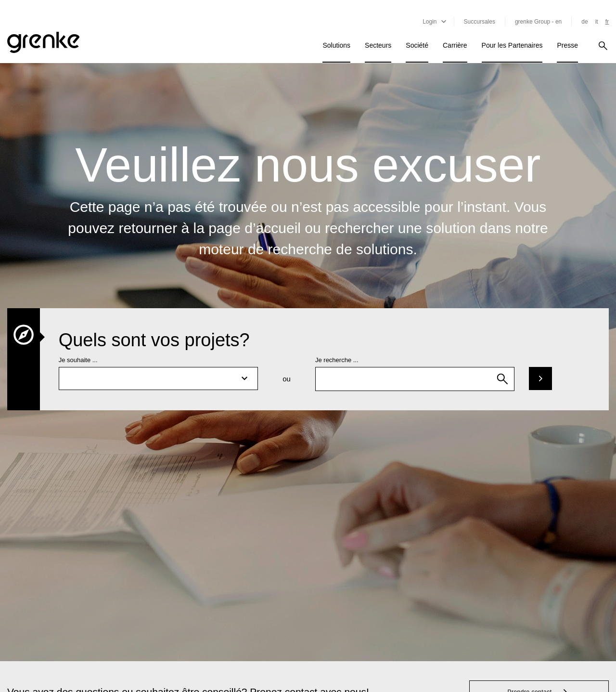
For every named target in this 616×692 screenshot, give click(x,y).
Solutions (336, 45)
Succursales (480, 22)
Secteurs (378, 45)
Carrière (455, 45)
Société (417, 45)
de (584, 22)
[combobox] (415, 379)
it (597, 22)
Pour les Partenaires (512, 45)
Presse (567, 45)
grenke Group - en (538, 22)
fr (607, 22)
